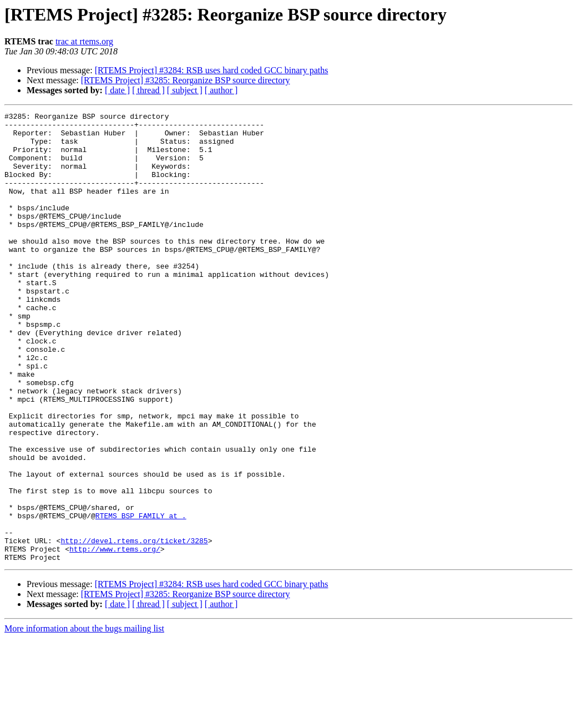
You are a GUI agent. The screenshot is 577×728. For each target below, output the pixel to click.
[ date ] (117, 90)
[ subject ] (185, 90)
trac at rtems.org (84, 41)
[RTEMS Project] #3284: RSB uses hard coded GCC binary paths (212, 70)
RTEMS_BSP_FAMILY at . (141, 597)
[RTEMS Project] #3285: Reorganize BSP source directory (186, 80)
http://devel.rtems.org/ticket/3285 (134, 627)
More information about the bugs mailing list (84, 718)
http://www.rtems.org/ (115, 637)
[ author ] (221, 90)
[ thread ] (148, 90)
